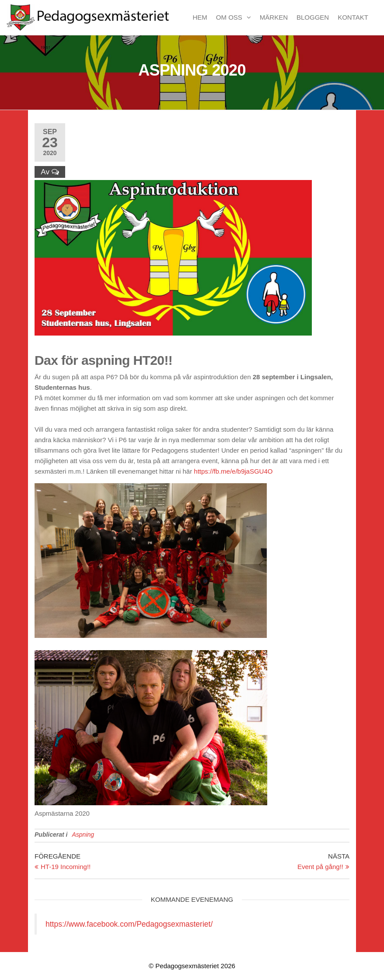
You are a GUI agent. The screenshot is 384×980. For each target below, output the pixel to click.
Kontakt (353, 17)
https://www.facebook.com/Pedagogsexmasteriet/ (129, 924)
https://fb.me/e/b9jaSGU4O (233, 471)
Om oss (229, 17)
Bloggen (313, 17)
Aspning (83, 835)
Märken (274, 17)
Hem (200, 17)
